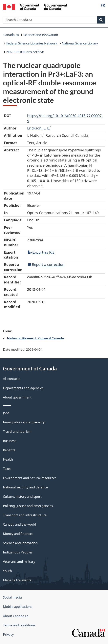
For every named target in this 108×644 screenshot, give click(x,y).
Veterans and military (19, 562)
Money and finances (18, 534)
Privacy (8, 635)
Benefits (9, 450)
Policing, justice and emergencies (28, 506)
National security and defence (25, 487)
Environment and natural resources (30, 478)
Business (10, 441)
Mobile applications (18, 607)
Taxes (7, 469)
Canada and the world (20, 524)
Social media (12, 597)
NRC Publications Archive (25, 52)
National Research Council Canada (35, 338)
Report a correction (46, 264)
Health (8, 459)
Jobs (6, 413)
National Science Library (80, 43)
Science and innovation (41, 35)
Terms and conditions (19, 625)
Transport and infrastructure (25, 515)
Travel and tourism (17, 432)
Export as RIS (41, 252)
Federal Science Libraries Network (32, 43)
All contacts (12, 379)
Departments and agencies (23, 388)
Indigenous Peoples (18, 552)
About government (17, 397)
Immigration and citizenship (24, 422)
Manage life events (17, 580)
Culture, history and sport (22, 497)
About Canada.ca (16, 616)
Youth (7, 571)
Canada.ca (11, 35)
